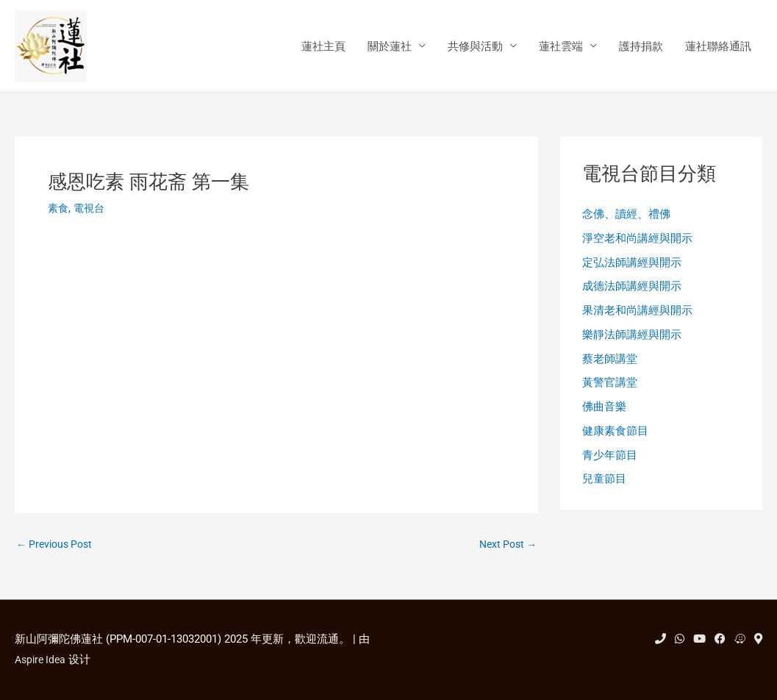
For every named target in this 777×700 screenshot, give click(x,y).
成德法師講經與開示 (632, 290)
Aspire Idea (42, 660)
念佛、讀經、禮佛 (626, 216)
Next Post (505, 547)
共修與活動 (475, 47)
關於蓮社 (390, 47)
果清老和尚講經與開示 (637, 315)
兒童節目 (604, 489)
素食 (59, 210)
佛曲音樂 (604, 415)
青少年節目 (610, 464)
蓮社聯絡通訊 (718, 47)
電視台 (92, 210)
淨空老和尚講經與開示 (637, 241)
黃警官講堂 (610, 390)
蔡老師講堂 (610, 365)
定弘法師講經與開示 (632, 265)
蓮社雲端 (561, 47)
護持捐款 (641, 47)
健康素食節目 (615, 440)
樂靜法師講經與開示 (632, 340)
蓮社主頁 (323, 47)
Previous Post (57, 547)
